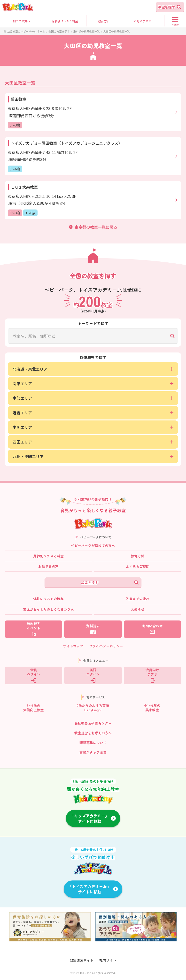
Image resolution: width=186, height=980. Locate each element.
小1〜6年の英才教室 (152, 708)
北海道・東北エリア (93, 369)
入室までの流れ (138, 599)
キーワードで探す (93, 323)
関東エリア (93, 384)
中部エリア (93, 398)
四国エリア (93, 442)
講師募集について (93, 743)
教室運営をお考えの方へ (93, 733)
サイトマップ (73, 646)
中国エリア (93, 427)
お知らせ (138, 609)
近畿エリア (93, 413)
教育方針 (104, 21)
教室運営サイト (82, 960)
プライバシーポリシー (106, 646)
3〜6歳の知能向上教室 (33, 708)
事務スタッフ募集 (93, 752)
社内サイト (108, 960)
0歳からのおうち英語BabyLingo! (93, 708)
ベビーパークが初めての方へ (93, 545)
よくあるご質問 (138, 566)
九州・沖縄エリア (93, 456)
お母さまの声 (48, 566)
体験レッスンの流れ (48, 599)
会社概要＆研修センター (93, 723)
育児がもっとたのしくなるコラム (48, 609)
